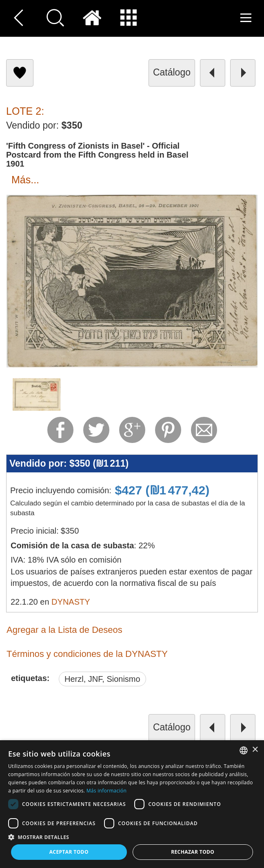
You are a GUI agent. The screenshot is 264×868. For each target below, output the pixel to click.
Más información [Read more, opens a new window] (106, 791)
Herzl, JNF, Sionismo (102, 679)
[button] (132, 837)
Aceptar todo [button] (69, 852)
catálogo (172, 72)
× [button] (255, 750)
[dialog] (132, 804)
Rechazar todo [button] (193, 852)
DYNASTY (71, 602)
